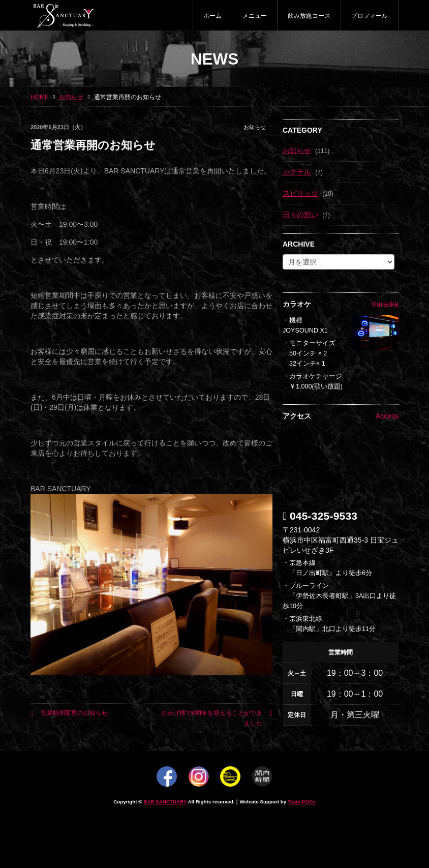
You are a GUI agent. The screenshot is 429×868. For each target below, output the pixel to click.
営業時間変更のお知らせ (69, 713)
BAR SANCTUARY (165, 802)
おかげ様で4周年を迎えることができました (217, 718)
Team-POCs (302, 802)
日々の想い (300, 215)
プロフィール (370, 16)
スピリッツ (300, 193)
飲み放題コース (309, 16)
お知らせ (255, 127)
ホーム (212, 16)
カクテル (297, 172)
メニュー (255, 16)
